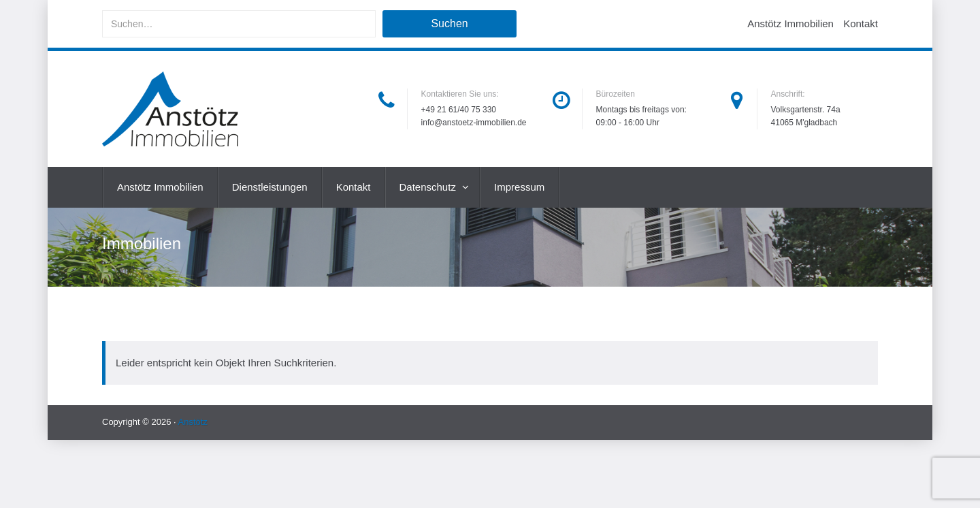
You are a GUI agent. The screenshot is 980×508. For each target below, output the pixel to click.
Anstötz (193, 422)
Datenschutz (429, 187)
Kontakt (861, 23)
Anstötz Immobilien (790, 23)
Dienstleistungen (270, 187)
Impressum (519, 187)
